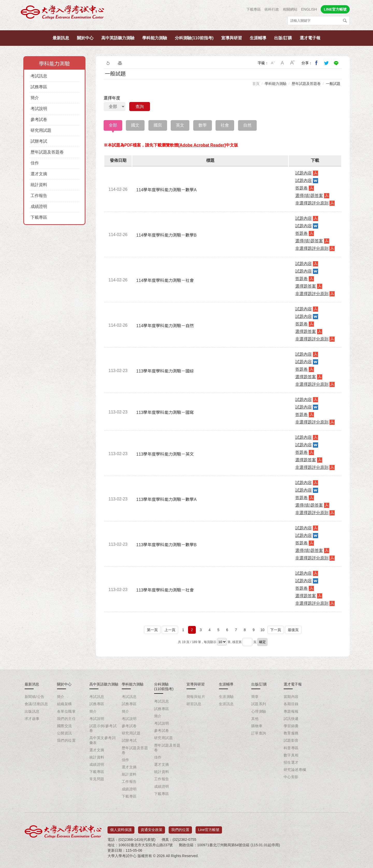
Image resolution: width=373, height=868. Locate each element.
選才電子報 (310, 38)
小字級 (273, 63)
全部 (113, 125)
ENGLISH (309, 9)
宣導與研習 (232, 38)
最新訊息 (61, 38)
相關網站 (290, 9)
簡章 (255, 697)
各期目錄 (291, 704)
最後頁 (293, 630)
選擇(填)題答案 (309, 196)
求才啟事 (32, 719)
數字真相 (291, 755)
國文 (135, 125)
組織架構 (64, 704)
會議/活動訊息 (36, 704)
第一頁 (152, 630)
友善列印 (120, 63)
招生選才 (291, 762)
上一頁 (170, 630)
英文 (180, 125)
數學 (203, 125)
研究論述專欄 (295, 770)
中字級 (283, 63)
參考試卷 (39, 119)
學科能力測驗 (155, 38)
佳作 (35, 163)
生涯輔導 (258, 38)
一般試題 (333, 84)
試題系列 (259, 704)
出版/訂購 (283, 38)
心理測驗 (259, 711)
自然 (247, 125)
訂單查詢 (259, 733)
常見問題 (97, 779)
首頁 (256, 84)
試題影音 (291, 740)
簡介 (35, 98)
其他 (255, 719)
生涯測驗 (226, 697)
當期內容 (291, 697)
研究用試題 (41, 130)
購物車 (257, 726)
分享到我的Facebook (317, 63)
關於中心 (85, 38)
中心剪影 (291, 777)
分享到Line (336, 63)
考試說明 (39, 109)
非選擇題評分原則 (312, 203)
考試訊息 (39, 76)
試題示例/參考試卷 (103, 728)
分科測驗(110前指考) (194, 38)
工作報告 (39, 196)
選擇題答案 (306, 286)
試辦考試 (39, 141)
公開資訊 (64, 733)
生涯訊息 (226, 704)
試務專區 (39, 87)
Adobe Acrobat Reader (202, 145)
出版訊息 (32, 711)
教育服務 (291, 733)
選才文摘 (39, 174)
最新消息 (32, 684)
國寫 (158, 125)
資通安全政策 (152, 828)
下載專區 (254, 9)
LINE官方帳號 (335, 9)
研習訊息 (194, 704)
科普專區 (291, 748)
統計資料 (39, 185)
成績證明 (39, 206)
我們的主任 (66, 719)
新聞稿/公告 (34, 697)
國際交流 (64, 726)
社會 (225, 125)
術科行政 (272, 9)
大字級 (292, 63)
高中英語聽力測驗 (118, 38)
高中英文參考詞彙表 (102, 740)
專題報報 (291, 711)
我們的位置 (66, 740)
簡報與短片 (196, 697)
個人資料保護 (121, 828)
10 (262, 630)
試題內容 (304, 173)
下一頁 (276, 630)
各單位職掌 (66, 711)
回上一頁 (108, 63)
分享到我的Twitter (326, 63)
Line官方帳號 (209, 828)
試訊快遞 (291, 719)
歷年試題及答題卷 (47, 152)
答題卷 (302, 188)
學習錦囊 (291, 726)
